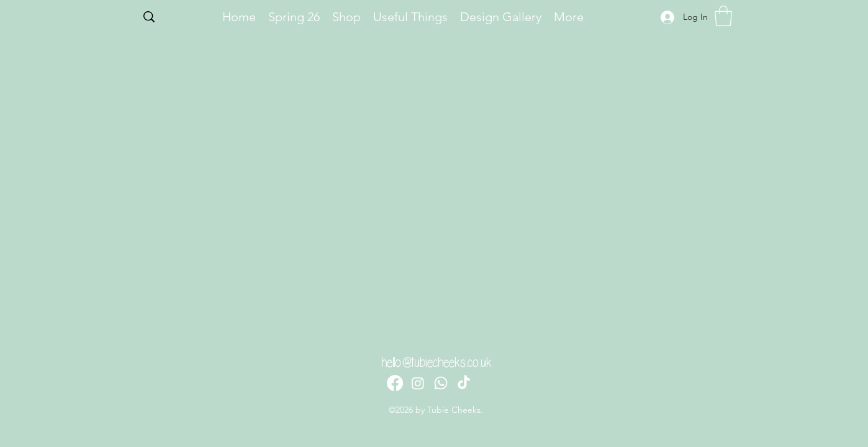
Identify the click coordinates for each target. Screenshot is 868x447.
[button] (723, 16)
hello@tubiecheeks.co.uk (436, 363)
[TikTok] (464, 383)
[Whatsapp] (441, 383)
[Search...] (174, 18)
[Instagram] (418, 383)
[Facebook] (395, 383)
